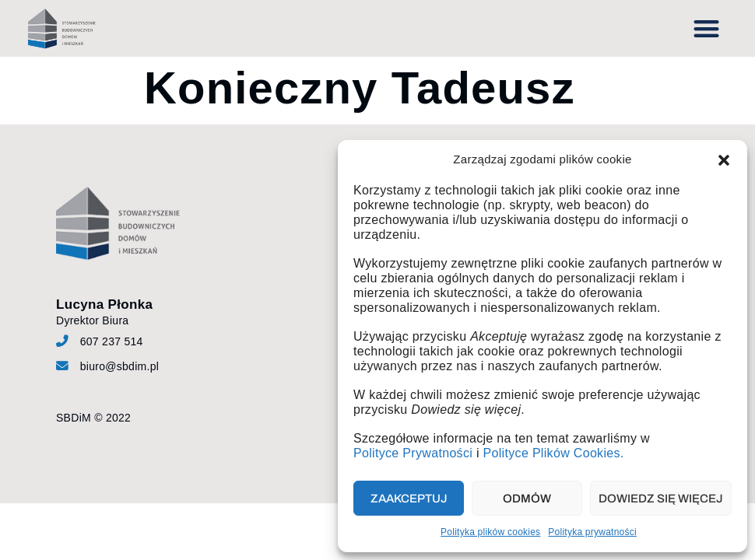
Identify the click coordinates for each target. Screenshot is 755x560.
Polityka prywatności (592, 532)
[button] (724, 160)
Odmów (527, 499)
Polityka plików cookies (490, 532)
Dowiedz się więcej (661, 499)
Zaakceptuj (409, 499)
